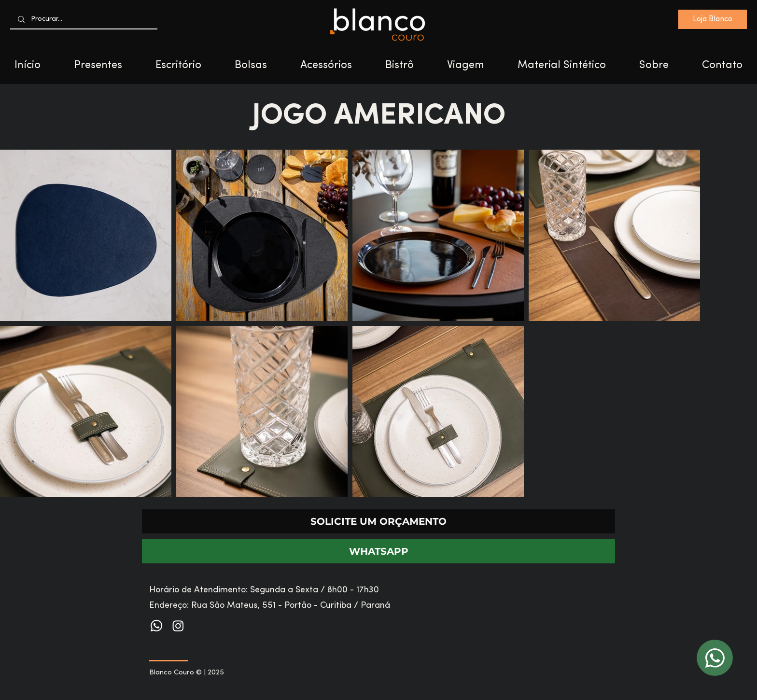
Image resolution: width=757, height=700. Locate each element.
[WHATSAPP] (378, 551)
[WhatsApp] (715, 658)
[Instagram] (178, 626)
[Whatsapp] (156, 626)
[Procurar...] (84, 19)
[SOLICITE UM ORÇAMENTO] (378, 521)
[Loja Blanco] (713, 19)
